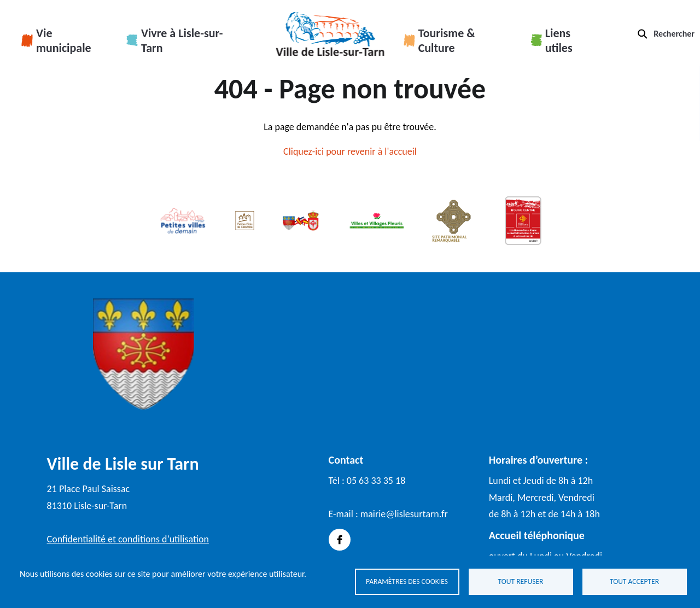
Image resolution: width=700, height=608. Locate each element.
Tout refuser (521, 581)
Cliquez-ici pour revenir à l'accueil (350, 151)
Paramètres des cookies (407, 581)
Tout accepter (634, 581)
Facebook (340, 540)
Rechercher (674, 34)
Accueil (330, 34)
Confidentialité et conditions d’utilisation (128, 539)
